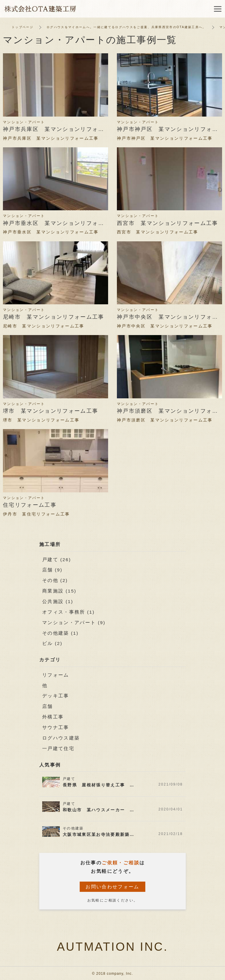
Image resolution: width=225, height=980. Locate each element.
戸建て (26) (57, 560)
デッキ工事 (56, 695)
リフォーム (56, 674)
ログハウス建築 (61, 737)
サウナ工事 (56, 727)
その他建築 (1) (61, 632)
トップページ (23, 27)
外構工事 (53, 716)
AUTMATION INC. (112, 945)
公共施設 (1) (58, 601)
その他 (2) (55, 580)
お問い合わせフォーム (112, 886)
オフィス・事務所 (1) (69, 612)
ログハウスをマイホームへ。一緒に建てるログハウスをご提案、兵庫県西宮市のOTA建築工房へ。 (127, 27)
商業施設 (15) (60, 591)
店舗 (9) (52, 570)
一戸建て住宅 (58, 747)
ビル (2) (52, 643)
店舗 (48, 705)
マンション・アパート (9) (74, 622)
